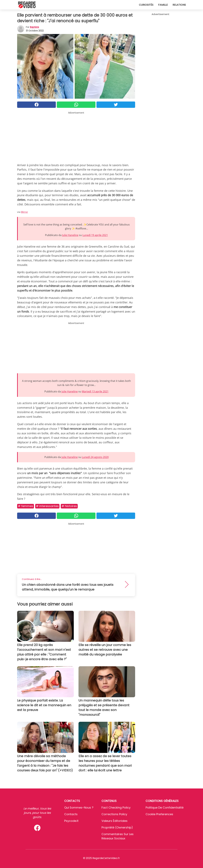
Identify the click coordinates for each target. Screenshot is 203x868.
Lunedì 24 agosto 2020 (95, 457)
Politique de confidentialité (165, 808)
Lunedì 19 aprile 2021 (95, 235)
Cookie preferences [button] (159, 814)
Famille (163, 5)
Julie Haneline (70, 235)
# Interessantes (47, 506)
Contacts (71, 814)
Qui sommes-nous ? (79, 808)
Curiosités (146, 5)
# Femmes (26, 506)
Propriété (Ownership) (117, 827)
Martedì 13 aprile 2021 (95, 391)
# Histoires (69, 506)
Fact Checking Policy (116, 808)
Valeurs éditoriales (115, 821)
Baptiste (34, 27)
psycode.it (71, 821)
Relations (179, 5)
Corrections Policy (114, 814)
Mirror (24, 212)
